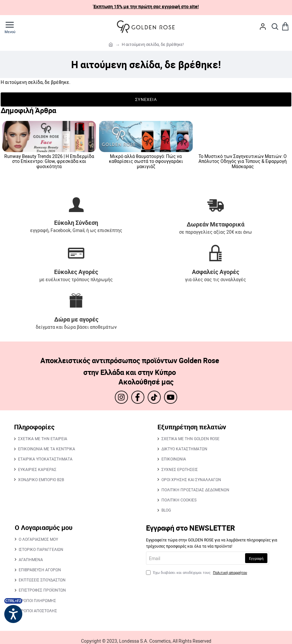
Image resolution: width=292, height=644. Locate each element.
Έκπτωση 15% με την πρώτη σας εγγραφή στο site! (146, 6)
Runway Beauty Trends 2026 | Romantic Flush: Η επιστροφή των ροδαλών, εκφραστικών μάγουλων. (146, 161)
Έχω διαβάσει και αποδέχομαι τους (197, 573)
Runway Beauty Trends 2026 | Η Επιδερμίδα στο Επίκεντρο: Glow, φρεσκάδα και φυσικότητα (243, 161)
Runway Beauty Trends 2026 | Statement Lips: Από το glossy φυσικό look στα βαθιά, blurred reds (49, 161)
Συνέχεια (146, 99)
